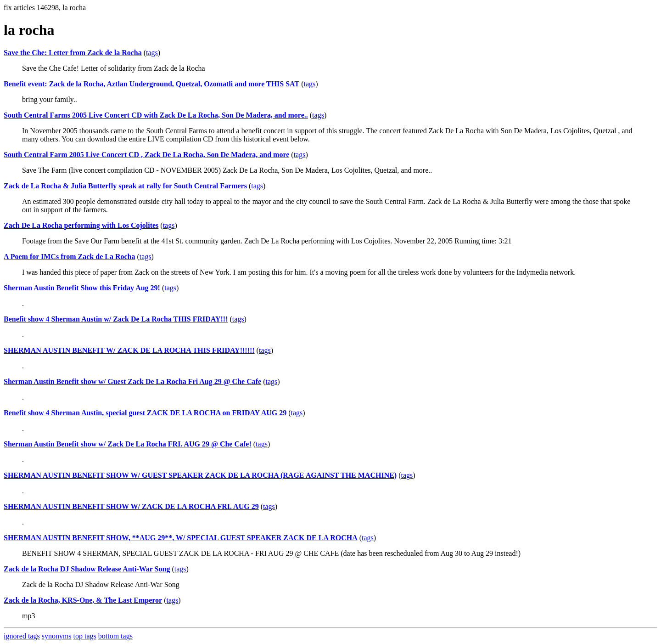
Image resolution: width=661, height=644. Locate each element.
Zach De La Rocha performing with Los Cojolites (81, 225)
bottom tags (115, 636)
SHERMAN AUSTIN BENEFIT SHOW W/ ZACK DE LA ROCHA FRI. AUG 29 (131, 506)
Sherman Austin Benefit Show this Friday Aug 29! (82, 288)
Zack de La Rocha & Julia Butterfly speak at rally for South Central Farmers (125, 186)
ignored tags (22, 636)
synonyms (57, 636)
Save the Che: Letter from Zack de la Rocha (73, 53)
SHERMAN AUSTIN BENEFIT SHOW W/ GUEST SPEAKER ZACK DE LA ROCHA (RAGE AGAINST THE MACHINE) (200, 475)
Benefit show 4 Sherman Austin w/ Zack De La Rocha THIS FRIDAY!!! (116, 319)
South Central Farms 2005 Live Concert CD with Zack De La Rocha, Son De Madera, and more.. (156, 115)
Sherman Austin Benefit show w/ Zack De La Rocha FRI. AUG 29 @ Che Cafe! (128, 444)
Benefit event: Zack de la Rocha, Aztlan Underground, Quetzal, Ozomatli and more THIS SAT (151, 84)
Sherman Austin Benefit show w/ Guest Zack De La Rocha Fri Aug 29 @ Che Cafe (132, 381)
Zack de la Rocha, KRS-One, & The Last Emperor (83, 600)
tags (152, 53)
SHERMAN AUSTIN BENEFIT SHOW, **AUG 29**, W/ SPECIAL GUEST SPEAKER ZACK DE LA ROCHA (181, 538)
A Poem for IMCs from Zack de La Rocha (70, 257)
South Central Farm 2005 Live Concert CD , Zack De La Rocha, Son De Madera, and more (146, 155)
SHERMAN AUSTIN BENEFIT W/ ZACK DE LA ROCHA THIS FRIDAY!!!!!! (129, 350)
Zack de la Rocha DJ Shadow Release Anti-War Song (87, 569)
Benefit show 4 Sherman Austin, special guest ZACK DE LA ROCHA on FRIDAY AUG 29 (145, 413)
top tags (85, 636)
